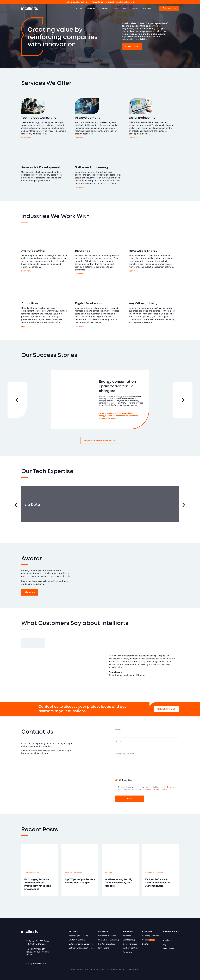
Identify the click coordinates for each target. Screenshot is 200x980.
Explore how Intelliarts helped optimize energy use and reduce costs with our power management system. (121, 416)
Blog (164, 945)
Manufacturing (129, 940)
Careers (148, 940)
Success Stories (120, 8)
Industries (104, 8)
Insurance (127, 936)
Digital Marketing (130, 944)
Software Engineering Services (82, 948)
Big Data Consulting (107, 944)
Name (118, 730)
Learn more (26, 138)
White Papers (168, 949)
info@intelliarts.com (36, 963)
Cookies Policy (132, 969)
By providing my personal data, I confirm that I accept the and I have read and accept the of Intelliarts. (146, 788)
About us (30, 592)
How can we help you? (124, 754)
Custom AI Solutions (77, 940)
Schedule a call (166, 709)
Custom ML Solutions (107, 936)
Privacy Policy (151, 789)
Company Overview (150, 936)
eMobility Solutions (130, 948)
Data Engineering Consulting (81, 944)
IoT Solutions (104, 948)
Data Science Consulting (109, 940)
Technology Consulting (79, 936)
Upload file (125, 780)
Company (147, 8)
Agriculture (127, 952)
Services (78, 8)
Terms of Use (172, 787)
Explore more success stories (100, 441)
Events (145, 944)
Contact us (169, 8)
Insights (135, 8)
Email (118, 742)
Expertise (91, 8)
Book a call (132, 47)
